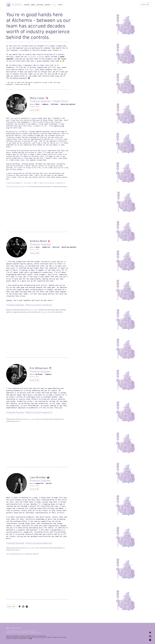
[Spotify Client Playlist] (27, 607)
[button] (60, 5)
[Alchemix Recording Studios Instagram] (150, 636)
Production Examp (13, 183)
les (21, 183)
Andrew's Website (47, 312)
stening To (48, 543)
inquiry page (33, 310)
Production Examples (15, 305)
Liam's (23, 554)
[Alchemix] (9, 5)
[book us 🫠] (145, 4)
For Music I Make (31, 183)
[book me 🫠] (35, 110)
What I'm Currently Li (35, 543)
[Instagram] (23, 607)
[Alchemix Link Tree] (150, 633)
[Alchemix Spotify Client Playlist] (150, 640)
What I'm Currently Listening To (39, 305)
